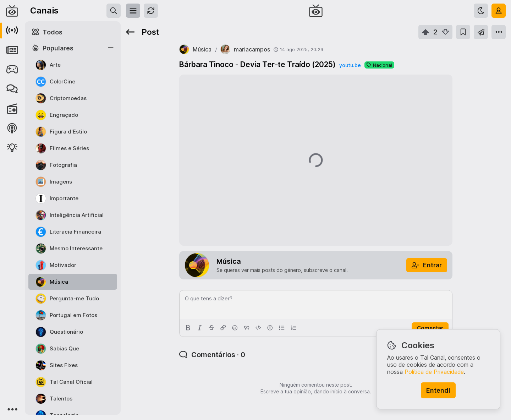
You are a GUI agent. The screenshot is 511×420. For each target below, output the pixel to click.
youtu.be (350, 65)
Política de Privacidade (434, 372)
